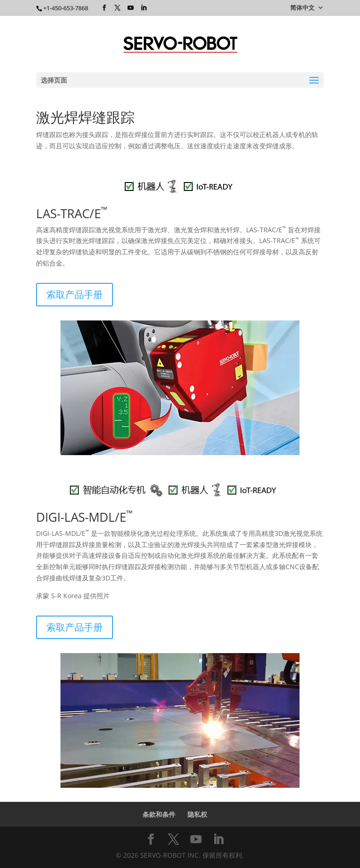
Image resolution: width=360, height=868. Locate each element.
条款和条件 (159, 814)
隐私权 (197, 814)
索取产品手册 (75, 294)
